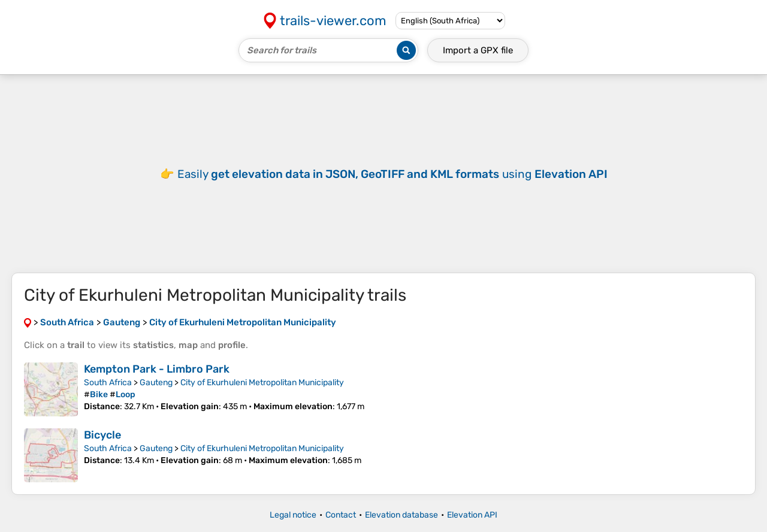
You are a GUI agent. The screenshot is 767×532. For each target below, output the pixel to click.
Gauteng (156, 383)
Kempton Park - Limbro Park (157, 369)
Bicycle (102, 435)
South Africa (108, 383)
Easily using (392, 174)
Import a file (478, 50)
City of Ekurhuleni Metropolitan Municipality (262, 383)
